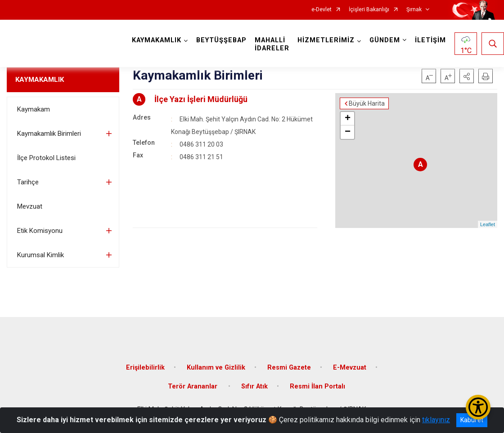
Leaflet (488, 224)
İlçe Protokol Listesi (46, 158)
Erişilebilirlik (145, 368)
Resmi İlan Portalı (317, 386)
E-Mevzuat (350, 368)
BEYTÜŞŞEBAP (221, 40)
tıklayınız (436, 420)
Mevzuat (30, 206)
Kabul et (472, 420)
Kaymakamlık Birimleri (49, 134)
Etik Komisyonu (40, 231)
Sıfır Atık (254, 386)
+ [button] (348, 119)
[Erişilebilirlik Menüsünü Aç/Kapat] (478, 407)
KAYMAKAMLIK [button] (157, 40)
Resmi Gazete (289, 368)
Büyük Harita (367, 103)
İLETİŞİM (430, 40)
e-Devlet (322, 10)
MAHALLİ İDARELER (272, 44)
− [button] (348, 132)
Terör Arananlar (193, 386)
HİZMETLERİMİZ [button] (326, 40)
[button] (467, 76)
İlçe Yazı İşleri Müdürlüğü (201, 99)
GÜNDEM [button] (385, 40)
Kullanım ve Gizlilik (216, 368)
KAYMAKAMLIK (40, 80)
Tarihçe (28, 182)
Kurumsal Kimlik (40, 255)
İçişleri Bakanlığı (369, 10)
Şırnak (414, 10)
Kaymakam (34, 109)
